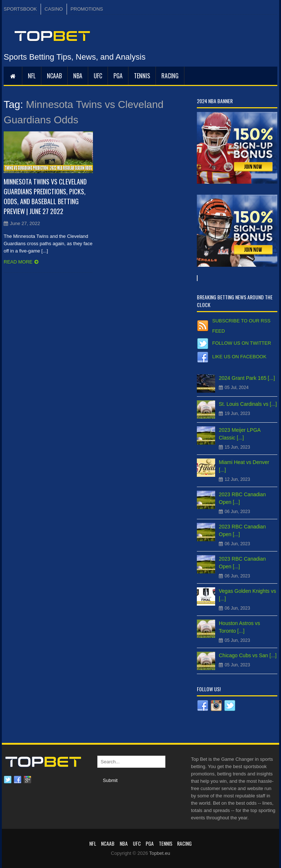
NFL (32, 76)
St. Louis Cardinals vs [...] (248, 404)
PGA (118, 76)
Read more (18, 262)
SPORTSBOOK (20, 9)
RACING (170, 76)
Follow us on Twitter (242, 343)
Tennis (142, 76)
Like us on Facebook (239, 357)
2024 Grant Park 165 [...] (247, 378)
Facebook (18, 780)
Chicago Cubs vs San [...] (248, 655)
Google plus (27, 780)
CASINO (54, 9)
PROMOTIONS (87, 9)
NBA (78, 76)
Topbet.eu (160, 853)
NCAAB (54, 76)
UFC (98, 76)
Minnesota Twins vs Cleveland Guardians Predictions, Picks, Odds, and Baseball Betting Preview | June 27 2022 (45, 196)
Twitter (8, 780)
